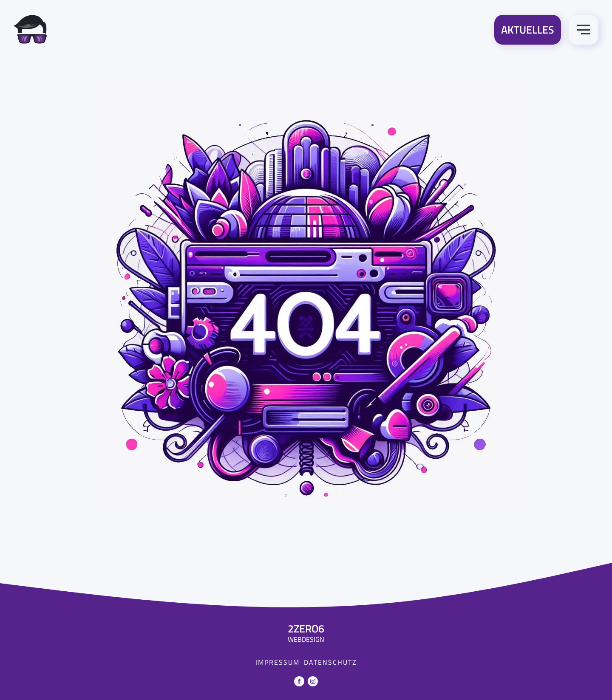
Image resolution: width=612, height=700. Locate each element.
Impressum (278, 662)
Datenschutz (330, 662)
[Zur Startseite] (30, 31)
